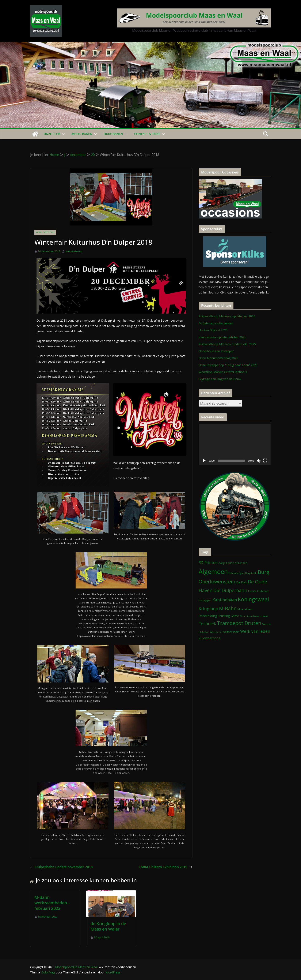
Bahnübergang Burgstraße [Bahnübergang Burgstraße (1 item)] (243, 573)
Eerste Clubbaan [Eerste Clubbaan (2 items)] (259, 591)
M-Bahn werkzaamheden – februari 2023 (52, 903)
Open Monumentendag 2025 (218, 358)
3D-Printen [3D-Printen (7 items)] (208, 562)
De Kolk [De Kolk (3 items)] (242, 582)
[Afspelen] (204, 461)
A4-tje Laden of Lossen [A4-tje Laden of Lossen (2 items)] (233, 563)
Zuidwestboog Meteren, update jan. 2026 (227, 316)
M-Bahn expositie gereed (216, 323)
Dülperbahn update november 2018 (61, 867)
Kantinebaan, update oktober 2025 (222, 337)
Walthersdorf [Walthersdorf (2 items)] (231, 632)
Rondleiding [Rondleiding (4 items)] (208, 616)
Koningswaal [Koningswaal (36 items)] (253, 599)
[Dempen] (259, 461)
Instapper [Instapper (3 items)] (205, 600)
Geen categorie (45, 232)
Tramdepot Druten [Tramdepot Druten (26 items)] (239, 623)
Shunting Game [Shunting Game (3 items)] (228, 616)
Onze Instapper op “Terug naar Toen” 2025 (228, 365)
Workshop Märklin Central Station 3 (223, 372)
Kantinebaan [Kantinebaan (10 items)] (225, 600)
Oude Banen (113, 134)
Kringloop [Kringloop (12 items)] (208, 609)
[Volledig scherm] (265, 461)
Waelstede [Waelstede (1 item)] (216, 632)
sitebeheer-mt (74, 251)
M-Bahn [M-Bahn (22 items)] (228, 608)
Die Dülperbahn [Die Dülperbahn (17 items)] (230, 590)
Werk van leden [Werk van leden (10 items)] (255, 631)
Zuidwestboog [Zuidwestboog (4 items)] (209, 638)
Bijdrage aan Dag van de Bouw (220, 379)
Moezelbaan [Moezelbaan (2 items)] (245, 609)
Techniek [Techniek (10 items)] (207, 623)
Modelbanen (82, 134)
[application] (235, 445)
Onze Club (52, 134)
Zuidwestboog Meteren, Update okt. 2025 (227, 344)
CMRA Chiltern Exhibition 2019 (165, 867)
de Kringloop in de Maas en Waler (108, 926)
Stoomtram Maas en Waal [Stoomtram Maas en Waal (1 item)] (254, 616)
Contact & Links (147, 134)
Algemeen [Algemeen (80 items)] (213, 572)
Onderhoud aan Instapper (216, 351)
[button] (62, 134)
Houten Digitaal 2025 (213, 330)
